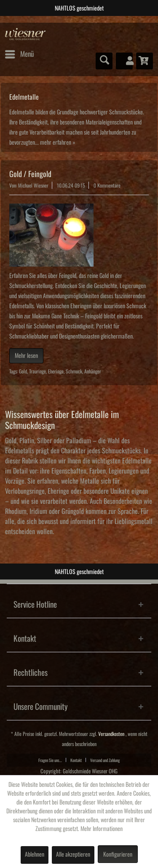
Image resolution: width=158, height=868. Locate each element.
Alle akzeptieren (73, 855)
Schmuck (74, 372)
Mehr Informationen (102, 829)
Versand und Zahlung (105, 760)
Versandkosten (111, 734)
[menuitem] (19, 54)
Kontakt (76, 760)
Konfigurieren (118, 855)
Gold (23, 372)
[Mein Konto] (124, 61)
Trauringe (37, 372)
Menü (19, 53)
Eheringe (56, 372)
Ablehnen (35, 855)
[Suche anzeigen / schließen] (104, 61)
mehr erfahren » (58, 143)
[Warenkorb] (145, 61)
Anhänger (93, 372)
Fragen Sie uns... (50, 760)
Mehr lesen (26, 356)
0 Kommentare (107, 186)
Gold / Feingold (30, 174)
